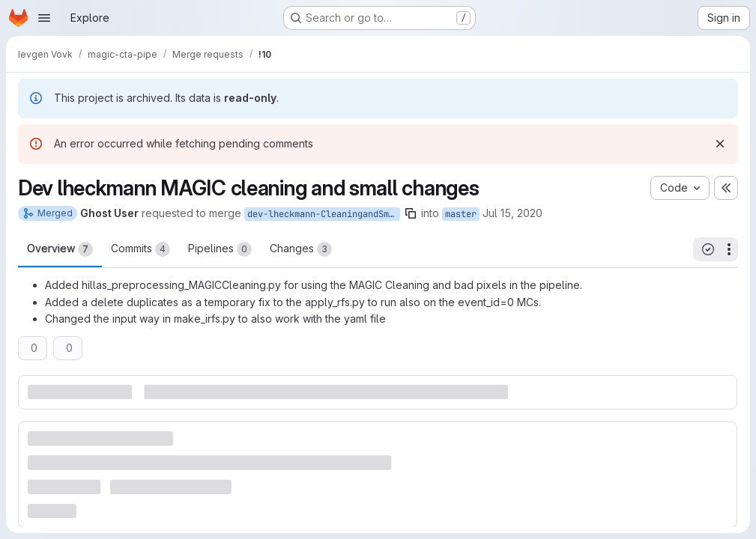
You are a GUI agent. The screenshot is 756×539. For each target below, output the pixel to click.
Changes (301, 249)
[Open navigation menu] (44, 18)
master (461, 214)
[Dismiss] (720, 144)
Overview (60, 249)
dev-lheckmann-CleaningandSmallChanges (324, 214)
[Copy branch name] (411, 213)
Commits (140, 249)
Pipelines (220, 249)
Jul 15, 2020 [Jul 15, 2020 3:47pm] (512, 213)
